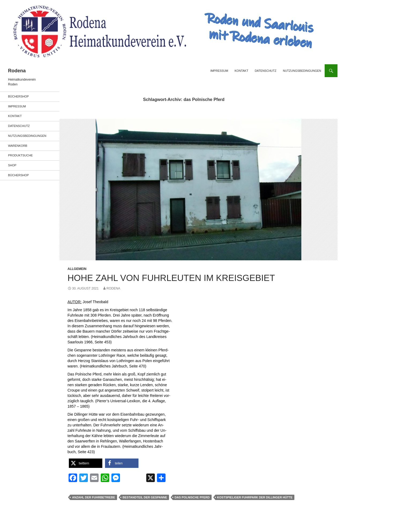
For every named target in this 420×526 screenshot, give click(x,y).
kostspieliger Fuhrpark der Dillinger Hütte (255, 497)
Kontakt (241, 71)
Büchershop (18, 96)
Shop (12, 165)
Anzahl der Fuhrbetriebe (94, 497)
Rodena (17, 71)
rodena (113, 288)
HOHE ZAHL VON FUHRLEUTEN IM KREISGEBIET (171, 278)
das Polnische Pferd (192, 497)
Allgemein (77, 269)
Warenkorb (18, 146)
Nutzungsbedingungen (302, 71)
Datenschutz (266, 71)
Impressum (219, 71)
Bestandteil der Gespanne (145, 497)
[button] (86, 463)
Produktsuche (20, 155)
